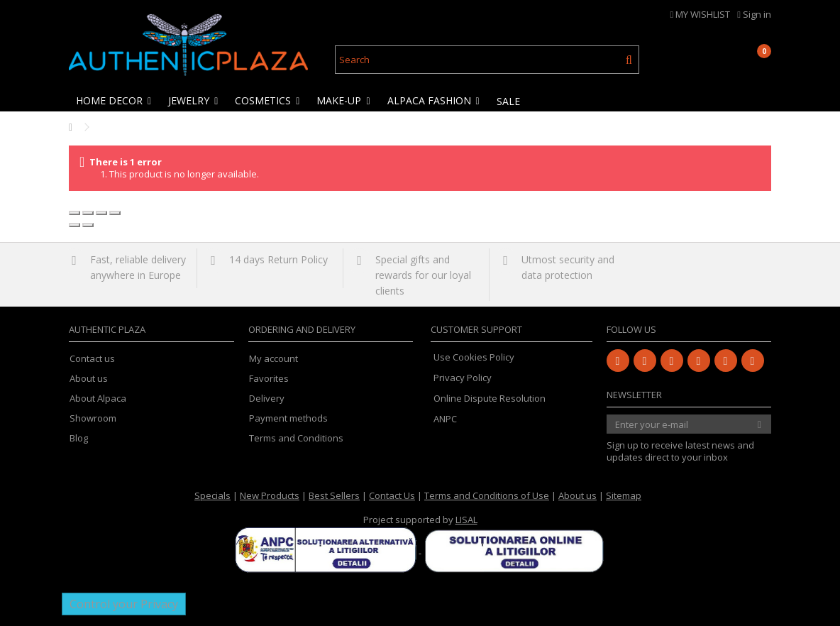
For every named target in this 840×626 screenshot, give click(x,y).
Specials (212, 495)
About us (89, 379)
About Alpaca (98, 399)
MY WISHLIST (701, 14)
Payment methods (288, 418)
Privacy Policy (463, 378)
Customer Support (476, 329)
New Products (270, 495)
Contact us (92, 359)
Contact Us (392, 495)
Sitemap (624, 495)
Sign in (754, 14)
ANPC (445, 419)
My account (273, 359)
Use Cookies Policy (474, 357)
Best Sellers (334, 495)
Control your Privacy (124, 604)
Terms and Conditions (296, 438)
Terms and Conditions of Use (487, 495)
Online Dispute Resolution (490, 398)
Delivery (267, 399)
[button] (114, 101)
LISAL (466, 520)
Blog (79, 438)
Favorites (269, 379)
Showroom (93, 418)
